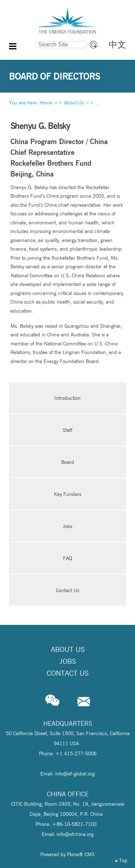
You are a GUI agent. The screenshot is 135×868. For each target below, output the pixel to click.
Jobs (67, 526)
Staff (67, 430)
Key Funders (68, 494)
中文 (117, 44)
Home (46, 103)
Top (121, 860)
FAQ (67, 558)
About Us (74, 103)
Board (68, 462)
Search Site (22, 40)
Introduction (67, 398)
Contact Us (67, 590)
